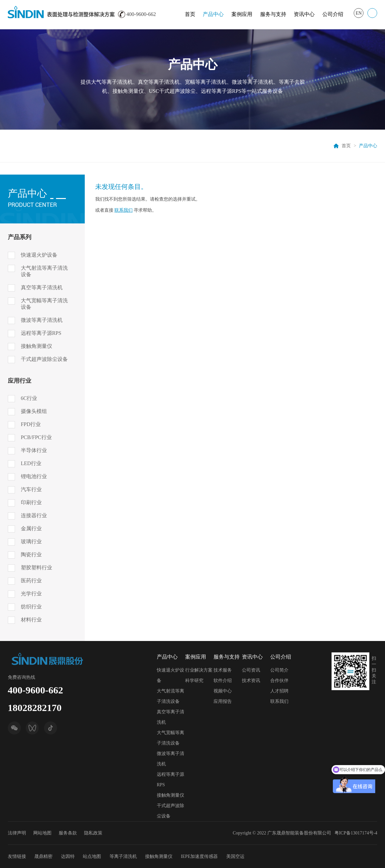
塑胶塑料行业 (37, 568)
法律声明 (17, 833)
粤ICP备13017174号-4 (356, 833)
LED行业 (31, 463)
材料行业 (31, 620)
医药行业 (31, 581)
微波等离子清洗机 (42, 320)
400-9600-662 (36, 690)
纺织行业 (31, 607)
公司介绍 (333, 14)
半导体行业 (34, 450)
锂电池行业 (34, 476)
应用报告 (223, 701)
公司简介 (279, 670)
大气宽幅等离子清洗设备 (44, 304)
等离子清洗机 (123, 856)
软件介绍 (223, 681)
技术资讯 (251, 681)
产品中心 (213, 14)
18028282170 (35, 708)
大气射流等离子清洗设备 (44, 271)
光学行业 (31, 594)
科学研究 (194, 681)
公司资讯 (251, 670)
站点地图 (92, 856)
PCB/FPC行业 (36, 437)
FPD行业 (31, 424)
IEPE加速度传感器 (200, 856)
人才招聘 (279, 691)
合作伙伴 (279, 681)
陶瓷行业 (31, 555)
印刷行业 (31, 502)
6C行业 (29, 398)
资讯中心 (304, 14)
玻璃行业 (31, 541)
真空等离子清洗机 (42, 287)
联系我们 (124, 210)
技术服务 (223, 670)
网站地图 (42, 833)
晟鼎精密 (43, 856)
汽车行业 (31, 489)
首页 (190, 14)
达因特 (68, 856)
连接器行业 (34, 515)
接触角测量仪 (37, 346)
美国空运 (235, 856)
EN (359, 13)
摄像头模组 (34, 411)
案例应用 (242, 14)
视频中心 (223, 691)
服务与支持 (273, 14)
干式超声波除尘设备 (44, 359)
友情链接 (17, 856)
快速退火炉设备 (39, 255)
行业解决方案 (199, 670)
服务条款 (68, 833)
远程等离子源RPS (41, 333)
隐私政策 (93, 833)
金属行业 (31, 528)
